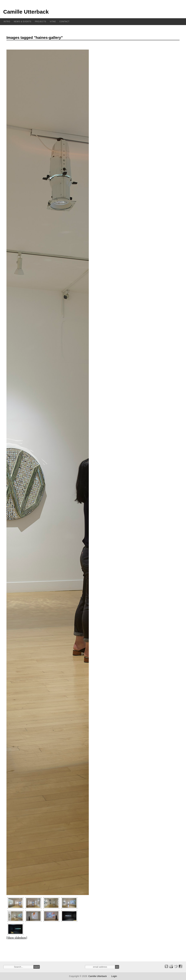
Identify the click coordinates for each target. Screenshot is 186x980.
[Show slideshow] (17, 938)
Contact (65, 22)
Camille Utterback (26, 12)
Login (114, 976)
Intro (7, 22)
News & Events (23, 22)
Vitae (53, 22)
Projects (41, 22)
